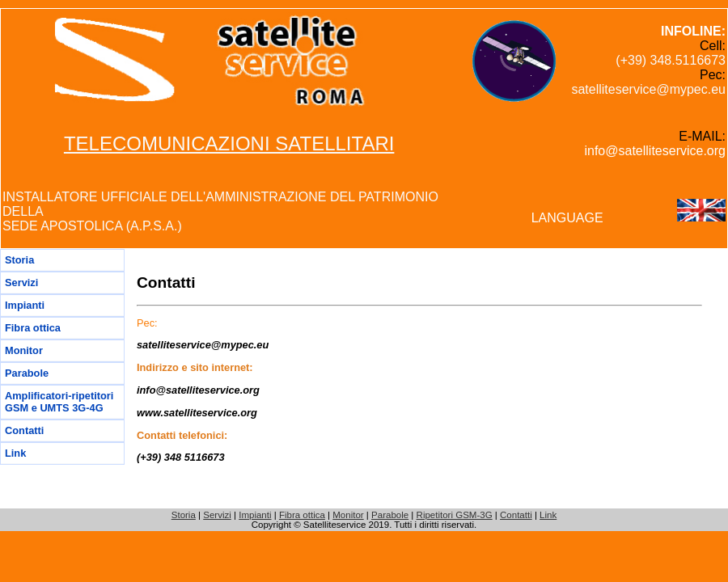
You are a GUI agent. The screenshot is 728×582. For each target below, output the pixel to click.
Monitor (24, 350)
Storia (19, 260)
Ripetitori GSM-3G (455, 515)
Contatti (24, 430)
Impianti (25, 305)
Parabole (27, 373)
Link (15, 453)
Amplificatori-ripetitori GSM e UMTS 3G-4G (59, 402)
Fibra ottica (33, 328)
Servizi (21, 283)
